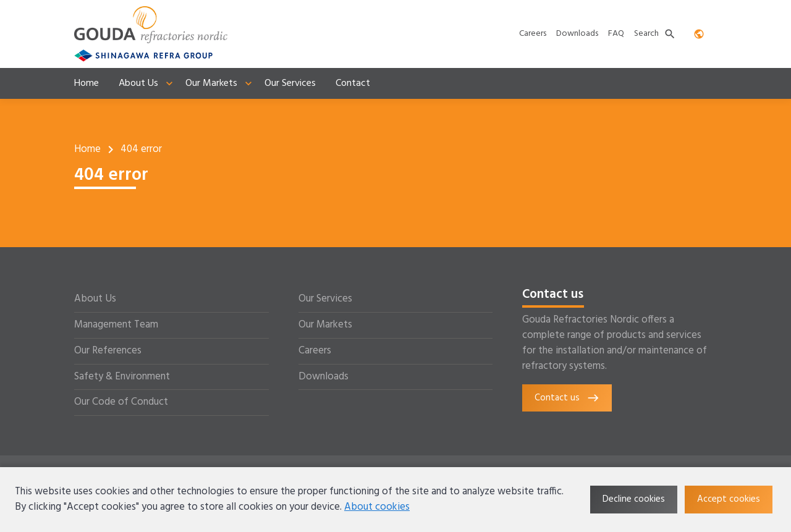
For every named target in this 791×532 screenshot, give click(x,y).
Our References (108, 351)
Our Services (325, 299)
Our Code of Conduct (121, 402)
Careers (315, 351)
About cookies (377, 507)
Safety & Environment (122, 377)
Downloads (324, 377)
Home (87, 150)
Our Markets (325, 325)
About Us (95, 299)
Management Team (116, 325)
